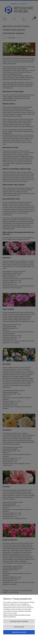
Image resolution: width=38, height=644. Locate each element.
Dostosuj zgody (19, 627)
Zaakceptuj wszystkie (19, 632)
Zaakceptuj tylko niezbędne (19, 621)
